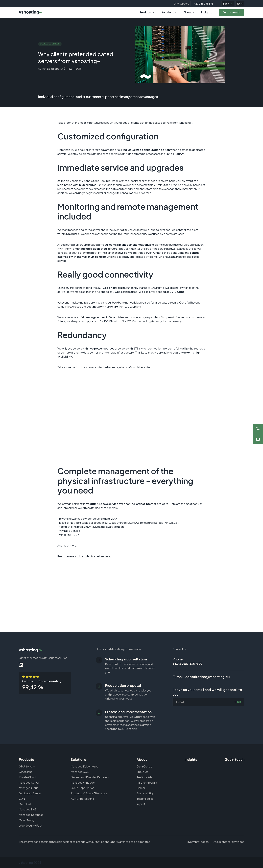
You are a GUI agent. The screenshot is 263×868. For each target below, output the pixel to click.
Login (228, 4)
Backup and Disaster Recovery (90, 777)
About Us (142, 772)
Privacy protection (197, 842)
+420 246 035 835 (203, 4)
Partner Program (147, 783)
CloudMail (25, 804)
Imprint (141, 804)
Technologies (145, 799)
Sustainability (145, 793)
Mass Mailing (26, 820)
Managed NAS (28, 809)
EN (240, 4)
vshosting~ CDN (69, 535)
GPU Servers (27, 766)
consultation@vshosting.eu (208, 677)
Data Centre (144, 766)
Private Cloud (27, 777)
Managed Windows (83, 783)
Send (237, 702)
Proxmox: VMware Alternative (89, 793)
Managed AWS (80, 772)
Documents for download (229, 842)
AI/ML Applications (82, 799)
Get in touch (234, 759)
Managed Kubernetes (84, 766)
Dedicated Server (30, 793)
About (189, 12)
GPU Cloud (26, 772)
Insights (207, 12)
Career (141, 788)
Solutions (169, 12)
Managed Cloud (29, 788)
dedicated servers (160, 123)
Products (147, 12)
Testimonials (144, 777)
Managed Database (31, 815)
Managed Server (29, 783)
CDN (22, 799)
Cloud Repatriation (83, 788)
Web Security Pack (31, 825)
